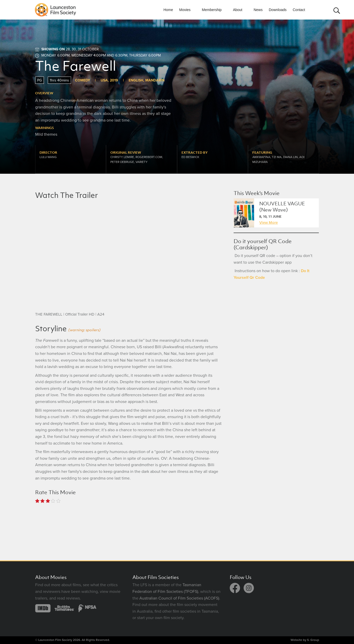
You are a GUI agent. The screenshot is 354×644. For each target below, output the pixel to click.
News (258, 10)
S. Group (313, 640)
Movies (185, 10)
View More (269, 223)
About (238, 10)
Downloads (278, 10)
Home (168, 10)
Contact (299, 10)
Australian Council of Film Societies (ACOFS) (179, 598)
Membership (212, 10)
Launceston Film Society (55, 640)
